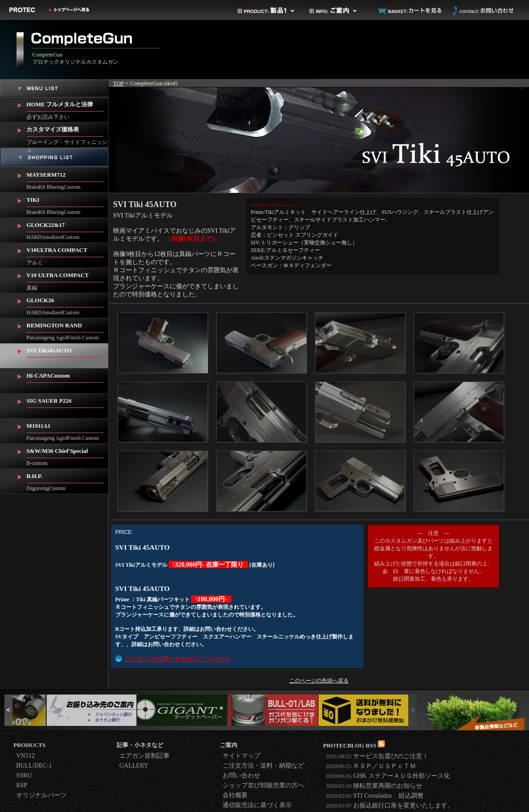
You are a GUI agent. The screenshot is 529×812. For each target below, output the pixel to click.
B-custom (68, 455)
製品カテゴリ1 (267, 11)
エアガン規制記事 (144, 756)
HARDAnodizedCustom (68, 229)
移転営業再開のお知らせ (374, 786)
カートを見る (410, 11)
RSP (22, 785)
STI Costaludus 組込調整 (375, 796)
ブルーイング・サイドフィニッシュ (68, 135)
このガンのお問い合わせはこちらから (178, 659)
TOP (118, 83)
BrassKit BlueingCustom (68, 179)
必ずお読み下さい (68, 109)
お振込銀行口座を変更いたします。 (390, 805)
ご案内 (338, 11)
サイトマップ (241, 756)
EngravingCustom (68, 480)
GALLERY (134, 766)
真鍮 (68, 280)
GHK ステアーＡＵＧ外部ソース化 (388, 776)
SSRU (24, 775)
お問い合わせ (482, 11)
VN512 (25, 756)
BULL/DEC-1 (34, 766)
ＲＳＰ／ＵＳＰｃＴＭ (371, 766)
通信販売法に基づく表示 (257, 805)
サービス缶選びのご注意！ (377, 756)
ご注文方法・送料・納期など (263, 766)
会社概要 (235, 795)
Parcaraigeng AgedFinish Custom (68, 330)
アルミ (68, 254)
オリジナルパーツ (41, 795)
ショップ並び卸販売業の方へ (263, 785)
